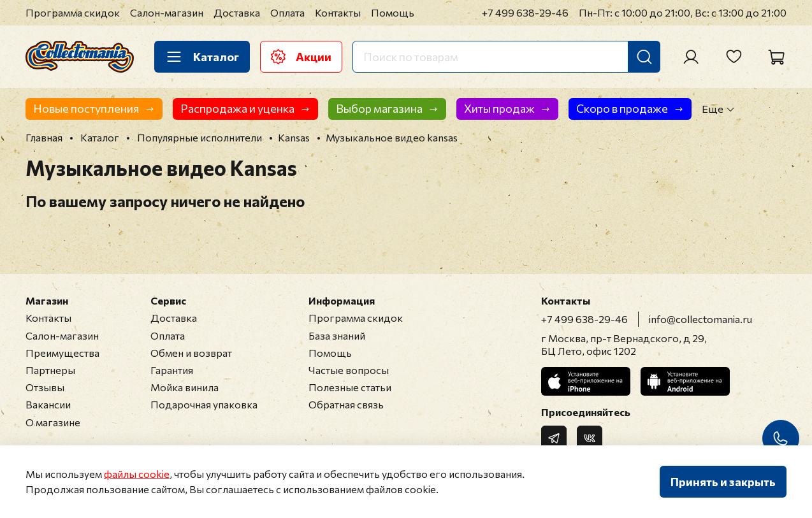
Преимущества (62, 353)
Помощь (393, 12)
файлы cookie (137, 474)
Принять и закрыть (723, 482)
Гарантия (172, 370)
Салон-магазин (167, 12)
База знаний (337, 335)
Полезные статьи (350, 387)
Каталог (202, 57)
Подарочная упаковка (204, 404)
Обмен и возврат (191, 353)
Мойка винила (185, 387)
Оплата (287, 12)
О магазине (53, 422)
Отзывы (45, 387)
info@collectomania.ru (700, 319)
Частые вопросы (349, 370)
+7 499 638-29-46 (525, 12)
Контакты (338, 12)
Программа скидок (73, 12)
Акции (301, 57)
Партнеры (50, 370)
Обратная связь (346, 404)
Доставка (237, 12)
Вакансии (48, 404)
